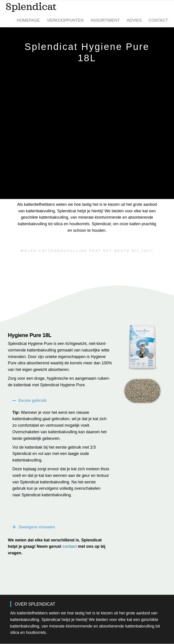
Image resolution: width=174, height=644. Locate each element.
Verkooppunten (66, 21)
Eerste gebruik (33, 401)
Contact (158, 21)
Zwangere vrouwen (37, 527)
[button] (61, 401)
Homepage (29, 21)
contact (70, 547)
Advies (135, 21)
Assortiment (106, 21)
